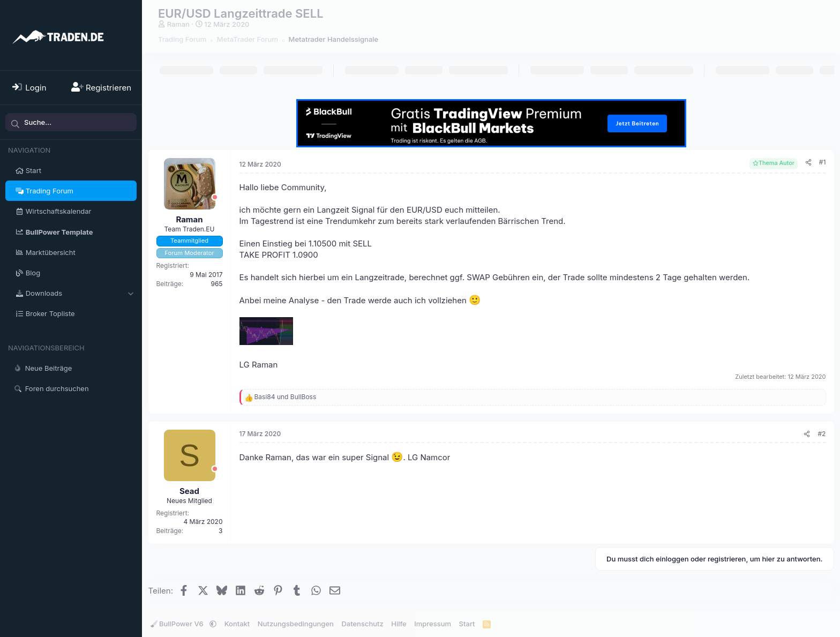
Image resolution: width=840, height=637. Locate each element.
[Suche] (71, 122)
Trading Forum (50, 191)
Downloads (44, 293)
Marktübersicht (51, 252)
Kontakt (237, 624)
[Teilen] (808, 163)
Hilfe (399, 624)
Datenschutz (362, 624)
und (286, 397)
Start (33, 170)
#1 (823, 162)
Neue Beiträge (49, 368)
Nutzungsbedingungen (296, 624)
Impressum (433, 624)
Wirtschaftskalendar (59, 211)
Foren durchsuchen (57, 388)
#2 (822, 434)
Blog (33, 273)
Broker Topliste (50, 313)
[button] (130, 293)
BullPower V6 (178, 624)
